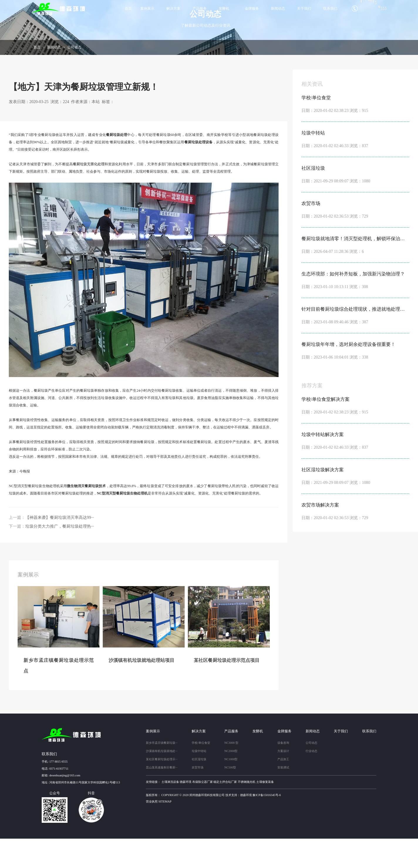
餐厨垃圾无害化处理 (89, 194)
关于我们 (304, 9)
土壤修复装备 (265, 811)
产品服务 (200, 9)
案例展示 (147, 9)
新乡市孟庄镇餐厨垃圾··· (162, 772)
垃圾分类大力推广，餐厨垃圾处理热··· (60, 556)
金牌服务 (252, 9)
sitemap (165, 831)
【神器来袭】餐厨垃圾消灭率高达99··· (60, 547)
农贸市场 (198, 797)
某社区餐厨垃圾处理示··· (162, 789)
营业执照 (152, 831)
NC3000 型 (231, 772)
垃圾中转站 (199, 780)
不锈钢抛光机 (247, 811)
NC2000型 (231, 780)
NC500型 (230, 797)
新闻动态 (278, 9)
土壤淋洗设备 (170, 811)
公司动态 (74, 77)
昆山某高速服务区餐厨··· (162, 797)
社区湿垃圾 (199, 789)
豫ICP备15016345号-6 (267, 824)
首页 (128, 9)
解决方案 (173, 9)
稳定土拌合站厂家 (225, 811)
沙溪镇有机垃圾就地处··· (162, 780)
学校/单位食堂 (201, 772)
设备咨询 (283, 772)
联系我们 (330, 9)
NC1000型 (231, 789)
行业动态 (311, 780)
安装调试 (283, 797)
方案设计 (283, 780)
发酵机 (224, 9)
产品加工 (283, 789)
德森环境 (186, 811)
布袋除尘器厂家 (203, 811)
